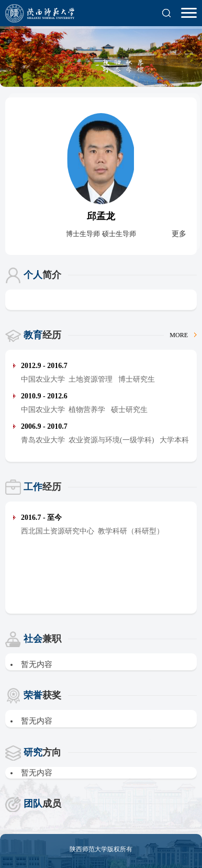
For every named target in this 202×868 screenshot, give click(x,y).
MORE (183, 335)
